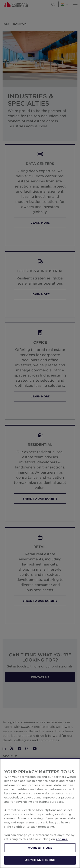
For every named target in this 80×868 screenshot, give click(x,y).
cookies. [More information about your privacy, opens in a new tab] (62, 839)
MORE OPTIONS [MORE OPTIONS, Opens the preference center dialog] (40, 848)
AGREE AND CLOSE (40, 860)
